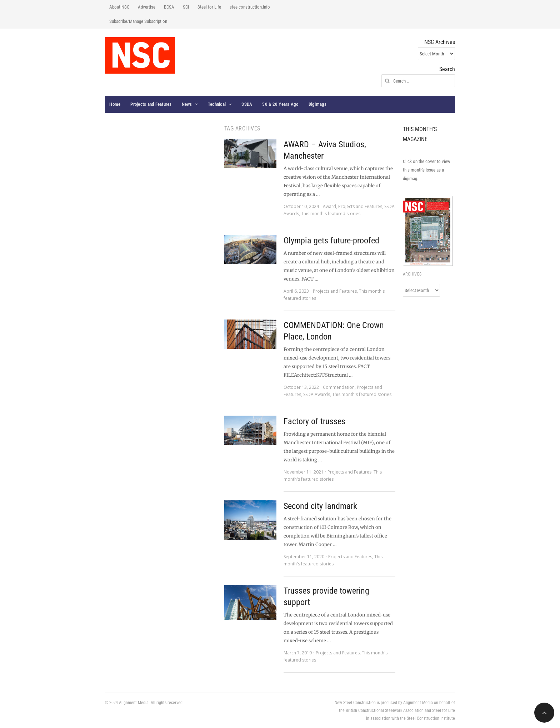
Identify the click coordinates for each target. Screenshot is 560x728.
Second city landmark (320, 506)
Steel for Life (209, 7)
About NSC (119, 7)
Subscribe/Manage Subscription (138, 21)
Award (329, 206)
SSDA (247, 104)
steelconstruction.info (250, 7)
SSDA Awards (317, 394)
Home (115, 104)
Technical (217, 104)
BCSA (169, 7)
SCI (186, 7)
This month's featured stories (331, 214)
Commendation (339, 387)
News (187, 104)
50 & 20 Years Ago (280, 104)
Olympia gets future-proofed (331, 241)
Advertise (147, 7)
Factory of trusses (314, 421)
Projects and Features (151, 104)
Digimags (318, 104)
